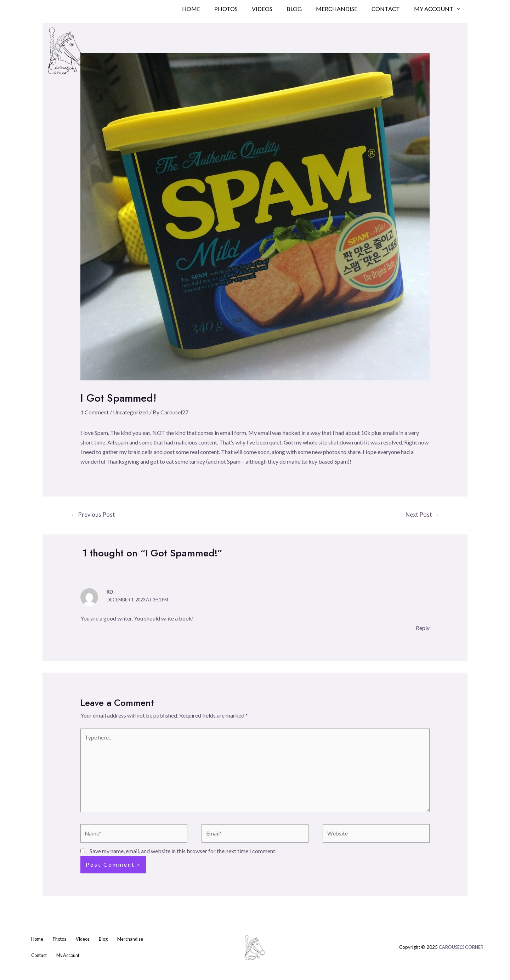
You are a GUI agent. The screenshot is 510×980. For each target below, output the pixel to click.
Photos (242, 9)
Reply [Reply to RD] (423, 628)
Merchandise (344, 9)
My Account (439, 9)
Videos (275, 9)
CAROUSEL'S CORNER (461, 951)
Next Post (422, 515)
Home (209, 9)
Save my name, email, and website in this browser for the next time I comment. (183, 854)
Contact (390, 9)
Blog (304, 9)
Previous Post (93, 515)
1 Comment (95, 412)
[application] (458, 9)
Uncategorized (131, 412)
